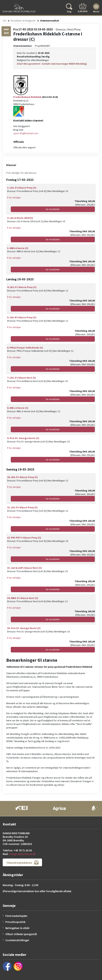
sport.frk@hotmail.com (26, 133)
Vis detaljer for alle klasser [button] (21, 173)
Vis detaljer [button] (14, 198)
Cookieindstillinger (17, 940)
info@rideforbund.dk (22, 854)
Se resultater (53, 209)
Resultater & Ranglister (23, 21)
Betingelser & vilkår (18, 928)
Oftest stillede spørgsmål (21, 934)
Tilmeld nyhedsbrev (22, 862)
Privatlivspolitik (15, 922)
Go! (4, 21)
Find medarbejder (16, 916)
